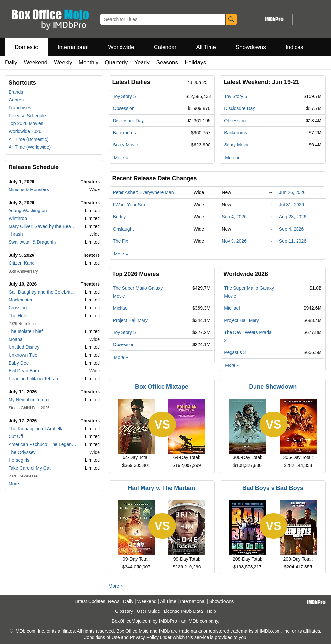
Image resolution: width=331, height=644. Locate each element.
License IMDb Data (183, 611)
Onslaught (123, 229)
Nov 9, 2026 (234, 241)
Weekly (63, 63)
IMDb (193, 621)
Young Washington (28, 211)
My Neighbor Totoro (29, 400)
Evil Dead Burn (24, 371)
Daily (11, 63)
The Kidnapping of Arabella (36, 429)
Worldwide (121, 47)
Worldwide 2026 (25, 131)
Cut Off (16, 436)
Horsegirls (19, 460)
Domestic (26, 47)
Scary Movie (126, 145)
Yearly (142, 63)
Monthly (89, 63)
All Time (206, 47)
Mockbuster (20, 300)
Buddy (120, 217)
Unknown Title (23, 355)
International (73, 47)
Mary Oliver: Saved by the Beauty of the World (43, 226)
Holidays (195, 63)
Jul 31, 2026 (292, 205)
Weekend (36, 63)
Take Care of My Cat (30, 468)
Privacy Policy (144, 637)
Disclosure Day (128, 121)
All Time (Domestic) (28, 139)
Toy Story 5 (124, 96)
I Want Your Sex (129, 205)
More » (16, 484)
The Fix (121, 241)
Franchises (20, 108)
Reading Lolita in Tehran (33, 379)
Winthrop (18, 218)
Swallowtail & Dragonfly (33, 242)
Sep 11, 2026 (293, 241)
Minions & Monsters (29, 189)
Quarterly (116, 63)
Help (211, 611)
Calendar (165, 47)
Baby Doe (19, 363)
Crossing (18, 308)
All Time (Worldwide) (30, 147)
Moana (16, 339)
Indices (295, 47)
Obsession (124, 108)
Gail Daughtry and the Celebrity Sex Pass (43, 292)
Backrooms (124, 133)
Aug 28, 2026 (293, 217)
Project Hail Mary (131, 320)
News (114, 601)
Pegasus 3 (235, 352)
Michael (121, 308)
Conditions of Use (102, 637)
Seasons (167, 63)
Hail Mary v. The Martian (162, 488)
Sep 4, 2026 (234, 217)
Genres (16, 100)
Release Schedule (27, 116)
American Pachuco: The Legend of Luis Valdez (43, 444)
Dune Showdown (273, 387)
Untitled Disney (24, 347)
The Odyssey (22, 452)
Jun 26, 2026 (292, 192)
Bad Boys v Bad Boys (273, 488)
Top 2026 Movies (26, 123)
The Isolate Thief (26, 331)
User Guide (149, 611)
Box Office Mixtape (162, 387)
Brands (16, 92)
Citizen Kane (22, 263)
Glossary (124, 611)
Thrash (16, 234)
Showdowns (251, 47)
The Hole (18, 316)
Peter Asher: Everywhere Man (143, 192)
